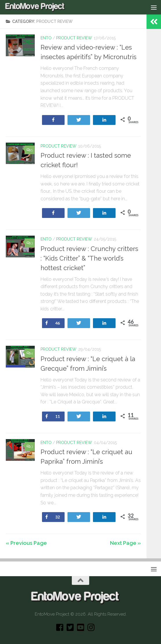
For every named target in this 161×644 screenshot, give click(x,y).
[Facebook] (60, 627)
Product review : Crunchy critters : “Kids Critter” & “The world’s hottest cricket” (89, 258)
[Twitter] (70, 627)
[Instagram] (91, 627)
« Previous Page (26, 543)
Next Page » (125, 543)
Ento (46, 38)
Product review (74, 38)
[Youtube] (80, 627)
